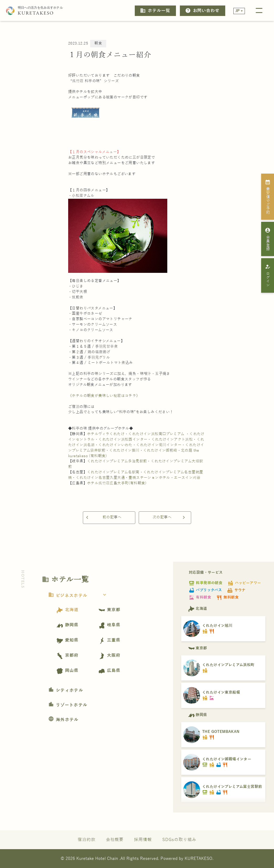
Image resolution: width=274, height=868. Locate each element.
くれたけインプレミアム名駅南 (113, 472)
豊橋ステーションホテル (149, 478)
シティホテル (66, 690)
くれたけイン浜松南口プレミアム (156, 434)
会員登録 (268, 239)
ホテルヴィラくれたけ (106, 434)
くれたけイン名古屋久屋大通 (100, 478)
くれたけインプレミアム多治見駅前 (117, 461)
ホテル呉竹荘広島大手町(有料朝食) (117, 483)
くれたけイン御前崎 (160, 450)
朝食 (98, 43)
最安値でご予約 (268, 197)
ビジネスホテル (79, 596)
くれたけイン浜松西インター (123, 439)
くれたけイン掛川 (124, 450)
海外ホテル (63, 720)
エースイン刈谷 (187, 478)
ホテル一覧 (155, 11)
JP (238, 11)
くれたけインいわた (115, 445)
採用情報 (143, 840)
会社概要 (115, 840)
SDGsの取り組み (179, 840)
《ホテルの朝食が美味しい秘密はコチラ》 (104, 396)
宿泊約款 (87, 840)
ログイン (268, 275)
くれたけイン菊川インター (159, 445)
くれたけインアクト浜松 (172, 439)
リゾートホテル (68, 705)
